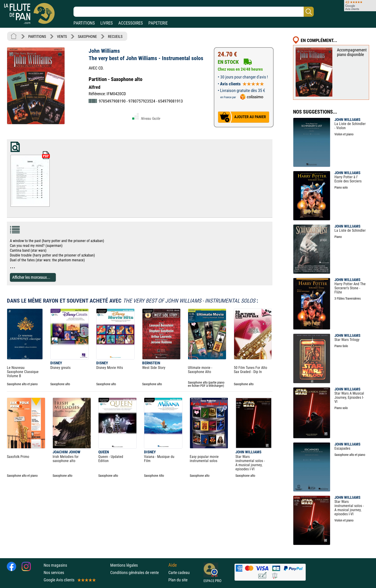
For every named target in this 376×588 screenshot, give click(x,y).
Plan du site (178, 580)
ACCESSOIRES (131, 23)
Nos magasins (55, 565)
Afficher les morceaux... (31, 277)
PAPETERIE (158, 23)
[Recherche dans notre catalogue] (194, 12)
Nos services (54, 573)
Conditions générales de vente (138, 573)
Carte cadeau (179, 573)
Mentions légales (124, 565)
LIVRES (107, 23)
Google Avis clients (69, 580)
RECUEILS (115, 37)
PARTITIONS (84, 23)
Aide (173, 565)
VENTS (62, 37)
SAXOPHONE (87, 37)
